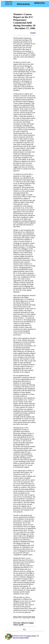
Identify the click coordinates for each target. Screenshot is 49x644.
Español (33, 33)
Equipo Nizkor (31, 636)
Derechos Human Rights (21, 638)
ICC (24, 629)
